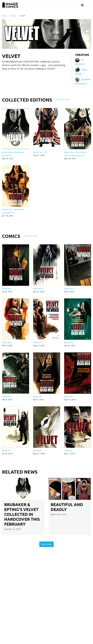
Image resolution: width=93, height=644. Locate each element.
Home (4, 16)
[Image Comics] (10, 5)
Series (13, 16)
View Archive (63, 99)
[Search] (82, 5)
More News (46, 544)
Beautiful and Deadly (67, 507)
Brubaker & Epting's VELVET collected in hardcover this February (22, 514)
